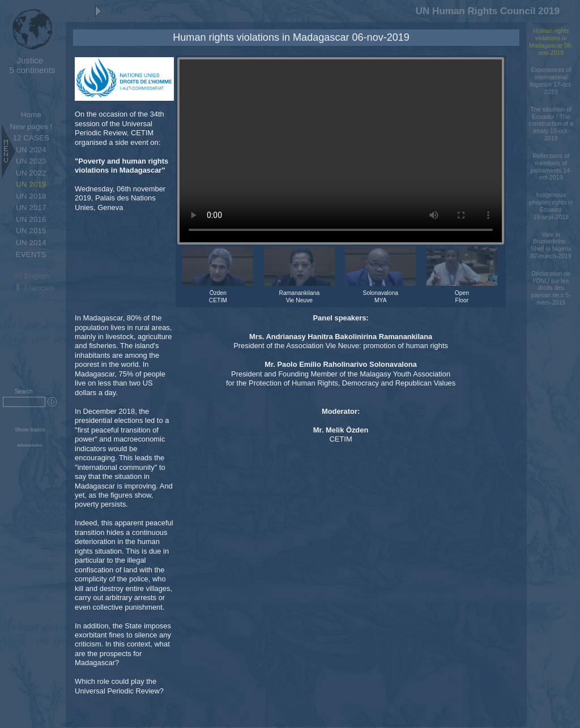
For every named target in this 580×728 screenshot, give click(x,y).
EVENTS (31, 254)
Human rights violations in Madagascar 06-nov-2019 (551, 41)
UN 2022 (31, 173)
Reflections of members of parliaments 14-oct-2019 (551, 166)
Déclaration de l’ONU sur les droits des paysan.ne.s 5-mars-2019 (551, 288)
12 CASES (31, 138)
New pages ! (31, 127)
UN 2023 (31, 161)
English (31, 276)
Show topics (30, 429)
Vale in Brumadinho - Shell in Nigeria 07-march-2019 (551, 245)
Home (31, 115)
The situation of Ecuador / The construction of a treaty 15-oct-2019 (551, 124)
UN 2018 (31, 196)
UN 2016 (31, 219)
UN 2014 (31, 243)
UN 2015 (31, 231)
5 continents (30, 65)
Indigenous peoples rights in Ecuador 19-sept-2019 (551, 205)
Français (34, 288)
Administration (30, 446)
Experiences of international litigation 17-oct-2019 (551, 80)
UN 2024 (31, 150)
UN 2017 (31, 207)
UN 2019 (31, 184)
